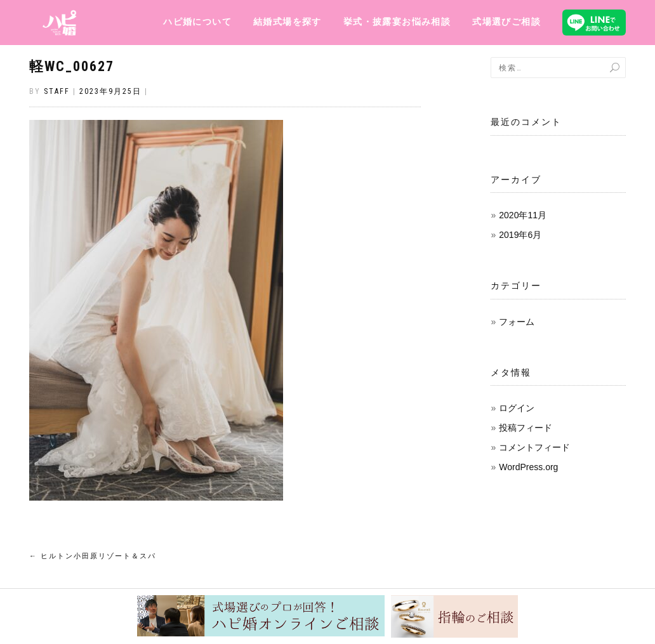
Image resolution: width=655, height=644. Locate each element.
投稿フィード (526, 428)
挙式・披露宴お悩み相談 (397, 22)
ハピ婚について (197, 22)
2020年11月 (523, 215)
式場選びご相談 (506, 22)
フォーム (517, 322)
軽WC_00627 (72, 66)
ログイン (517, 408)
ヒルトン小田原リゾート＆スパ (93, 556)
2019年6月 (520, 235)
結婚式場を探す (288, 22)
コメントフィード (534, 447)
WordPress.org (528, 467)
